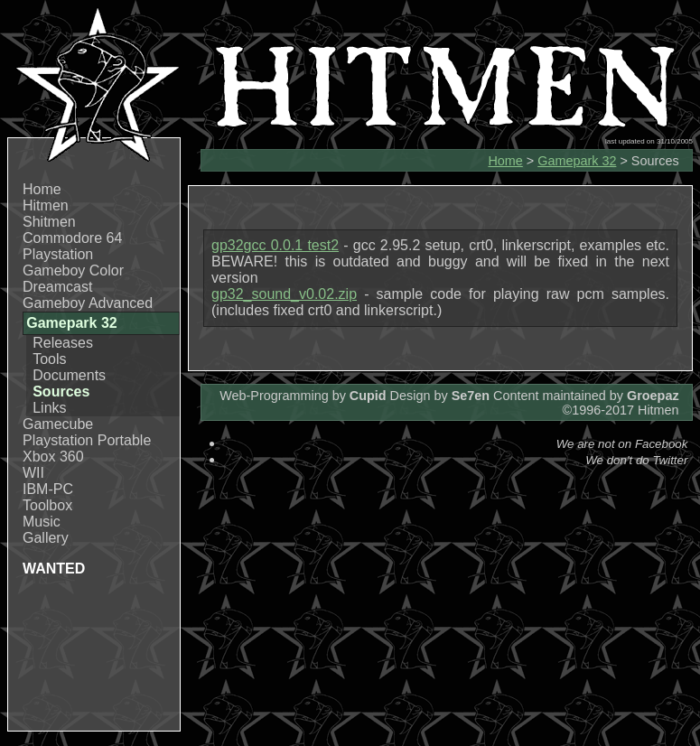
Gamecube (58, 424)
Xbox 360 (53, 457)
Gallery (46, 538)
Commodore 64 (72, 238)
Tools (49, 359)
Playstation (58, 254)
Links (49, 408)
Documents (69, 375)
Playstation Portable (87, 440)
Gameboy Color (73, 270)
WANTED (54, 569)
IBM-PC (48, 489)
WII (33, 473)
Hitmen (46, 205)
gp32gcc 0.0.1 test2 (275, 245)
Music (42, 522)
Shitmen (49, 222)
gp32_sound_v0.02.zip (284, 294)
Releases (63, 343)
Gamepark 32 (577, 161)
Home (42, 189)
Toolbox (47, 505)
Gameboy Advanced (88, 303)
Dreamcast (57, 287)
